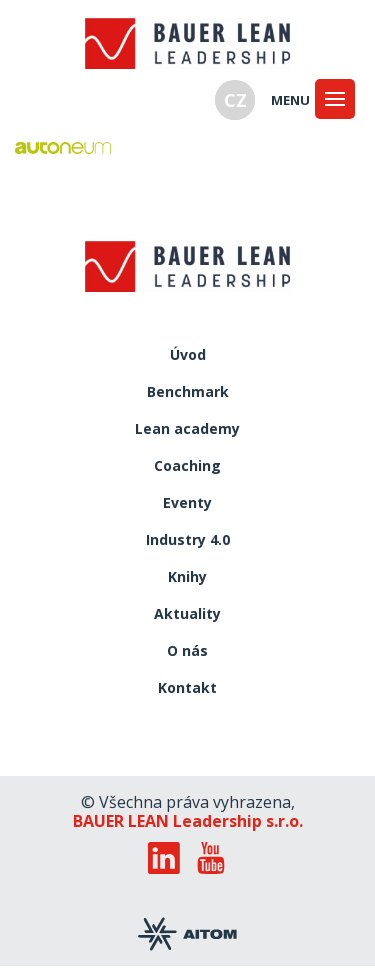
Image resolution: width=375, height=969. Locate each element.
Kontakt (187, 688)
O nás (187, 651)
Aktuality (187, 614)
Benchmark (188, 392)
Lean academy (187, 429)
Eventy (187, 503)
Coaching (187, 466)
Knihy (187, 577)
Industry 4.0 (188, 540)
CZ (235, 100)
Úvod (188, 355)
